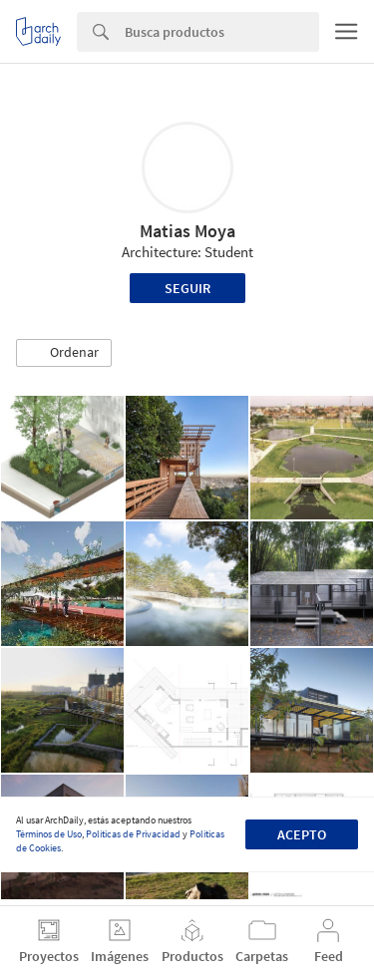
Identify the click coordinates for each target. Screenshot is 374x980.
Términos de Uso (49, 834)
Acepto (302, 834)
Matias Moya (187, 231)
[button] (64, 353)
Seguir (187, 288)
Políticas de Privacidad (133, 834)
